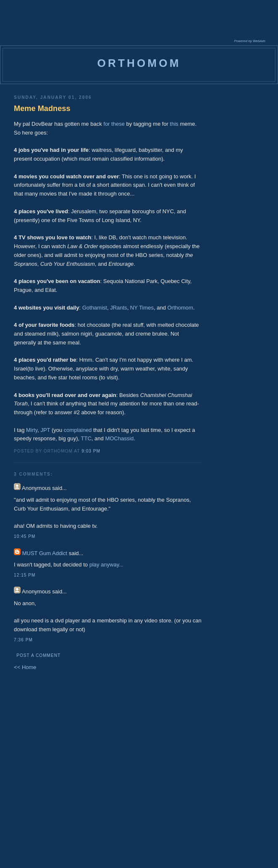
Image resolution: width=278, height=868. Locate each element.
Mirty (32, 430)
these (118, 124)
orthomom (139, 63)
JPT (45, 430)
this (174, 124)
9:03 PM (91, 451)
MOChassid (119, 438)
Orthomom (180, 308)
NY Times (142, 308)
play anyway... (106, 565)
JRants (118, 308)
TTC (86, 438)
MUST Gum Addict (45, 553)
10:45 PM (25, 536)
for (106, 124)
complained (78, 430)
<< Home (25, 667)
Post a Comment (38, 655)
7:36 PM (23, 640)
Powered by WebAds (250, 41)
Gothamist (95, 308)
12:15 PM (25, 575)
